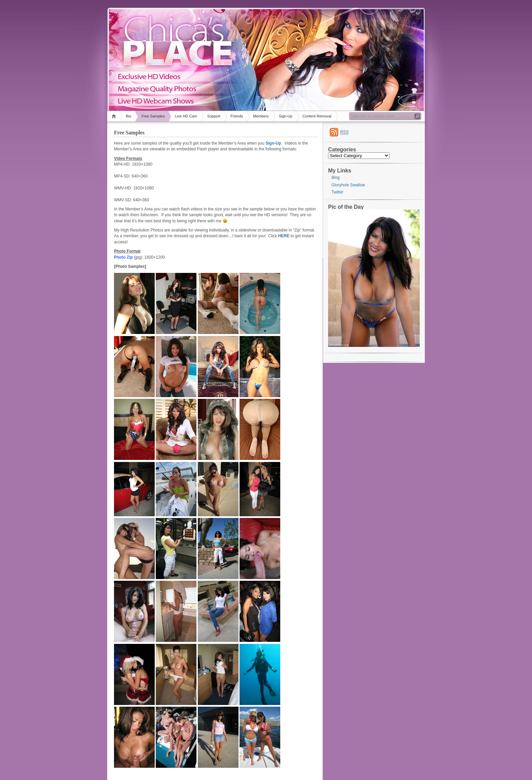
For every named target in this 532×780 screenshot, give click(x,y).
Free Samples (153, 116)
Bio (129, 116)
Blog (336, 178)
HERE (284, 236)
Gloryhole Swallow (348, 185)
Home (115, 116)
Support (214, 116)
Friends (237, 116)
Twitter (337, 192)
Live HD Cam (186, 116)
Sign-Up (286, 116)
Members (261, 116)
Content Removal (317, 116)
